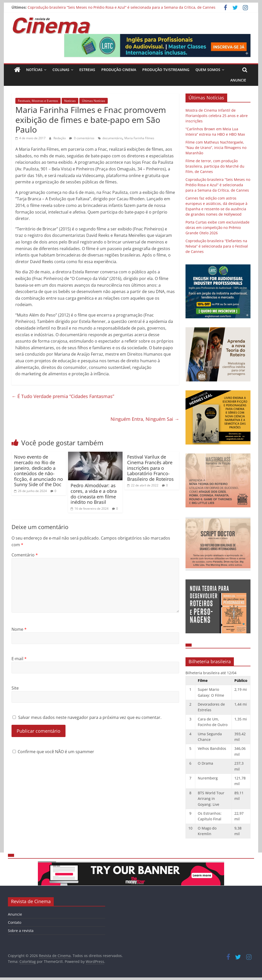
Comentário (25, 555)
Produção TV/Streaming (166, 70)
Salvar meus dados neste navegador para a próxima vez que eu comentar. (90, 717)
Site (15, 688)
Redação (60, 138)
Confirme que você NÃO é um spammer (53, 752)
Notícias (34, 70)
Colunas (61, 70)
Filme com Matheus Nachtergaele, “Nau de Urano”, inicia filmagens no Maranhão (216, 148)
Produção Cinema (119, 70)
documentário (112, 138)
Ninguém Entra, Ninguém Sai (145, 419)
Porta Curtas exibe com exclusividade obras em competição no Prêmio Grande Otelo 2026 (217, 228)
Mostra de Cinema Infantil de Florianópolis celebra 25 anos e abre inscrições (217, 116)
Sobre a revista (21, 931)
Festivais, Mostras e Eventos (38, 101)
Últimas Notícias (94, 101)
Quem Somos (208, 70)
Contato (15, 922)
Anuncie (238, 80)
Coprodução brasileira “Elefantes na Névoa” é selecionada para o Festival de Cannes (217, 246)
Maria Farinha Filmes (139, 138)
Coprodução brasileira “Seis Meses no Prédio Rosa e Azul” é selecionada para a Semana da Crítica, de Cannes (122, 7)
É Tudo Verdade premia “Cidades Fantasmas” (63, 396)
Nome (19, 629)
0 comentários (82, 138)
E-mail (19, 659)
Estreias (87, 70)
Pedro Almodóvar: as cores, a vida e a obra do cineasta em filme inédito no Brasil (94, 494)
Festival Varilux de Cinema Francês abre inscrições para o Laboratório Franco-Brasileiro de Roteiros (150, 468)
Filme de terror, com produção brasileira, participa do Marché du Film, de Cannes (215, 166)
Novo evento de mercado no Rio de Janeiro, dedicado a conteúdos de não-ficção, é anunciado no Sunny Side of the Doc (39, 471)
